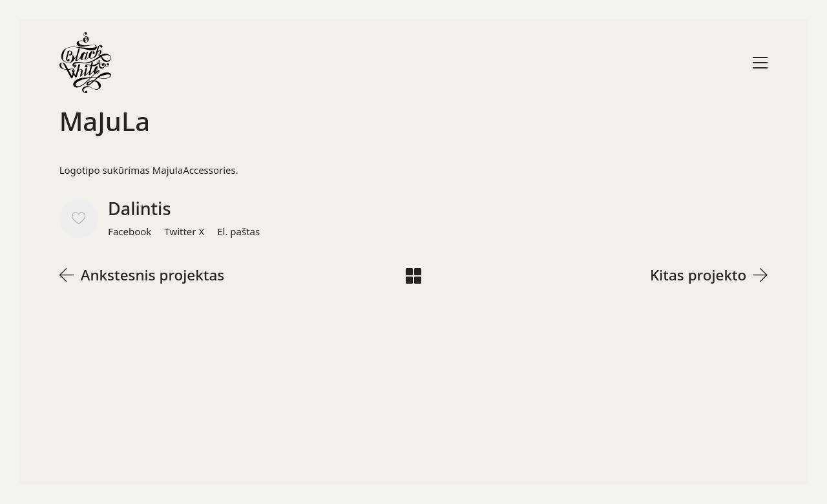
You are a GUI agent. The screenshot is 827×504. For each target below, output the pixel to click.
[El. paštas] (238, 231)
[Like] (79, 218)
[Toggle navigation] (760, 63)
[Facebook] (130, 231)
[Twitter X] (184, 231)
